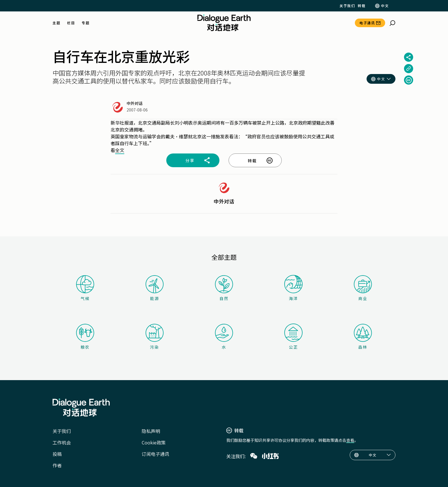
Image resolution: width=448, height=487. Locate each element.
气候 (85, 288)
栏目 (71, 23)
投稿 (57, 454)
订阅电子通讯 (155, 454)
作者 (57, 465)
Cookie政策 (154, 442)
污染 (155, 337)
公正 (293, 337)
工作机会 (62, 442)
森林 (363, 337)
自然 (224, 288)
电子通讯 (367, 23)
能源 (155, 288)
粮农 (85, 337)
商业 (363, 288)
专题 (86, 23)
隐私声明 (151, 431)
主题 (56, 23)
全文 (120, 150)
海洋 (293, 288)
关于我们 (347, 6)
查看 (350, 440)
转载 (362, 6)
